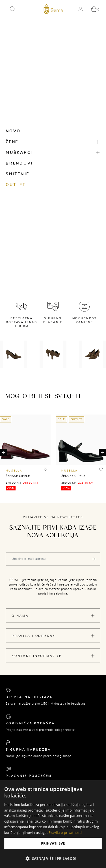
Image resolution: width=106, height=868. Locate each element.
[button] (12, 9)
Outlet (16, 185)
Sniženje (18, 174)
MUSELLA (14, 471)
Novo (13, 131)
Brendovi (19, 163)
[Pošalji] (94, 559)
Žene (12, 142)
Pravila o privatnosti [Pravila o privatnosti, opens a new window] (65, 833)
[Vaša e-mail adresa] (53, 559)
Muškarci (19, 153)
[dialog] (53, 824)
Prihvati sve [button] (53, 843)
